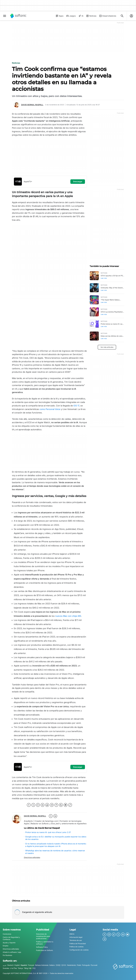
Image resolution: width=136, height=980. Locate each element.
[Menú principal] (5, 16)
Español (24, 965)
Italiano (52, 965)
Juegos (71, 16)
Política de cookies (76, 947)
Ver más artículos (107, 347)
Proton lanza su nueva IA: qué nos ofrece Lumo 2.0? (48, 832)
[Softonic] (18, 16)
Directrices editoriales (32, 857)
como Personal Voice (50, 409)
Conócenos (7, 934)
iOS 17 (76, 406)
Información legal (76, 937)
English (17, 965)
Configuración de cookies (79, 950)
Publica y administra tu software (45, 943)
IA (81, 16)
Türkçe (20, 968)
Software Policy (42, 947)
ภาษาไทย (13, 968)
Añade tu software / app (12, 952)
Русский (94, 965)
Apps (59, 16)
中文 (34, 968)
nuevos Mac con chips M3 (68, 616)
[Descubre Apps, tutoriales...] (122, 16)
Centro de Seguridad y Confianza (11, 938)
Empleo (6, 946)
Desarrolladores (108, 16)
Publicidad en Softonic (45, 950)
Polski (79, 965)
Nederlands (72, 965)
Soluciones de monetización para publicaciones (43, 936)
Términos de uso (76, 940)
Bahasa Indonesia (42, 965)
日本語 (58, 965)
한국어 (64, 965)
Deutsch (10, 965)
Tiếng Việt (28, 968)
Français (31, 965)
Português (86, 965)
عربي (5, 965)
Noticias (91, 16)
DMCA (72, 934)
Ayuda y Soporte (9, 943)
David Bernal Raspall (32, 105)
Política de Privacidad (78, 944)
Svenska (6, 968)
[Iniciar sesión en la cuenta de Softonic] (131, 16)
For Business (7, 955)
